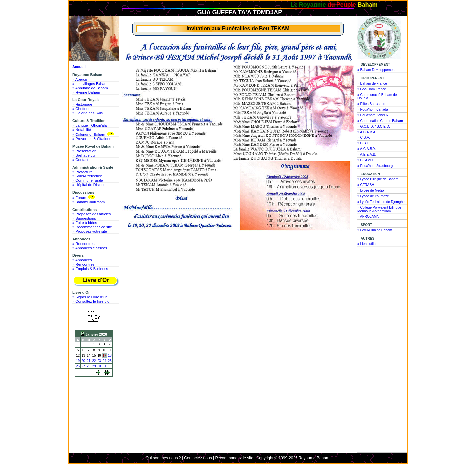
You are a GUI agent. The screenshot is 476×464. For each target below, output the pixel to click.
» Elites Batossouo (371, 104)
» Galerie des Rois (88, 113)
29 (94, 366)
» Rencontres (83, 244)
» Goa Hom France (372, 89)
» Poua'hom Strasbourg (375, 166)
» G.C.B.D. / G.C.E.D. (374, 126)
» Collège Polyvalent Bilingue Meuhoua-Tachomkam (379, 209)
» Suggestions (84, 218)
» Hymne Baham (86, 92)
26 (78, 366)
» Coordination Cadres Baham (380, 121)
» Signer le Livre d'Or (90, 297)
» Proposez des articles (92, 214)
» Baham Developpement (377, 70)
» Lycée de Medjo (371, 191)
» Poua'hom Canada (373, 110)
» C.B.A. (364, 138)
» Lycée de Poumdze (373, 196)
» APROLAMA (368, 217)
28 (88, 366)
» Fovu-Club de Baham (375, 230)
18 (110, 355)
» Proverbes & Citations (92, 139)
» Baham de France (372, 83)
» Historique (82, 104)
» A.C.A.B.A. (367, 132)
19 (78, 361)
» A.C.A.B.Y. (367, 149)
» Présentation (84, 151)
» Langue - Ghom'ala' (90, 125)
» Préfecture (82, 172)
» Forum (84, 197)
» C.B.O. (364, 143)
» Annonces (82, 260)
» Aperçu (80, 79)
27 (83, 366)
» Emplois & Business (90, 269)
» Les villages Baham (90, 84)
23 (99, 361)
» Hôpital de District (88, 185)
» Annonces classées (90, 248)
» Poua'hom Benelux (373, 115)
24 (105, 361)
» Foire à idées (85, 223)
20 (83, 361)
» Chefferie (81, 109)
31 (105, 366)
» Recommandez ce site (92, 227)
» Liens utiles (367, 244)
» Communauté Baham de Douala (377, 97)
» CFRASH (366, 185)
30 (99, 366)
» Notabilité (82, 130)
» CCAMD (365, 160)
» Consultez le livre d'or (92, 301)
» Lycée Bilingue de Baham (378, 179)
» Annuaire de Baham (90, 88)
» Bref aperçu (83, 155)
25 (110, 361)
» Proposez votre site (90, 231)
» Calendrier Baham (94, 134)
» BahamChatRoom (89, 202)
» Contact (80, 160)
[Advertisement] (96, 404)
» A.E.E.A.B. (367, 155)
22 (94, 361)
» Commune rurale (88, 180)
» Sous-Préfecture (87, 176)
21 (88, 361)
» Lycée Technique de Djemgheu (382, 202)
